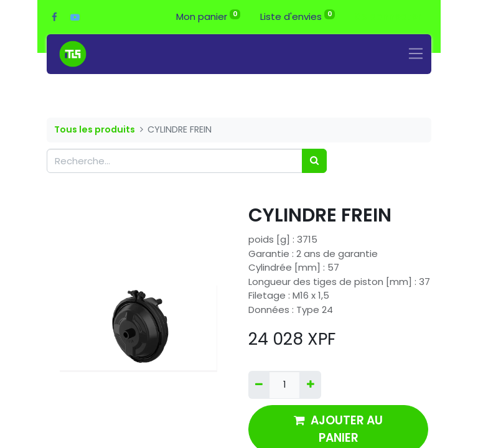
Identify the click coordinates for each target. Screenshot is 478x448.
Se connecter (388, 16)
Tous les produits (95, 129)
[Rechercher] (314, 161)
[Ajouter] (310, 385)
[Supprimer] (259, 385)
